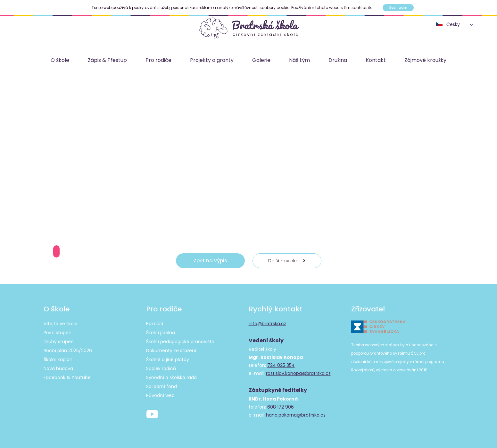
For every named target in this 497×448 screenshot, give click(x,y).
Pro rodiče (158, 60)
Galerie (261, 60)
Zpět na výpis (210, 261)
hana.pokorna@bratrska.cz (296, 415)
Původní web (160, 395)
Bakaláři (155, 324)
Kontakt (376, 60)
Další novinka (287, 261)
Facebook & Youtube (67, 377)
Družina (338, 60)
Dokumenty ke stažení (171, 351)
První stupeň (58, 333)
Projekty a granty (212, 60)
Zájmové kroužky (425, 60)
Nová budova (58, 368)
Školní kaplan (58, 359)
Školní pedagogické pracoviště (180, 342)
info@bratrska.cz (267, 324)
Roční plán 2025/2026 (68, 351)
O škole (60, 60)
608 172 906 (281, 407)
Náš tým (299, 60)
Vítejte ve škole (61, 324)
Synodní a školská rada (171, 377)
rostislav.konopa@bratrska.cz (298, 373)
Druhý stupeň (59, 342)
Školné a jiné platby (168, 359)
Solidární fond (162, 386)
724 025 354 (281, 365)
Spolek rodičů (161, 368)
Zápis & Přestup (107, 60)
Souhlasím (398, 8)
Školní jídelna (161, 333)
